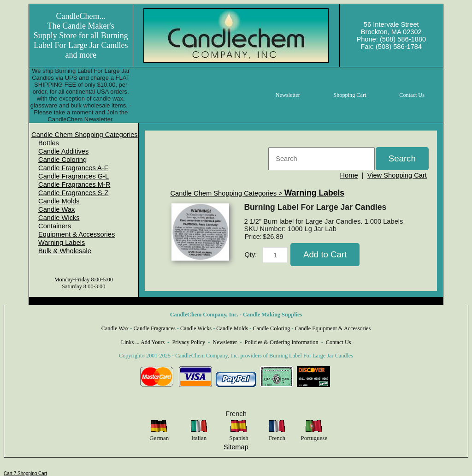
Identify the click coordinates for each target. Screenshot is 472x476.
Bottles (49, 143)
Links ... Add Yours (143, 342)
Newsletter (225, 342)
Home (349, 175)
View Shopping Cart (397, 175)
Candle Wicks (59, 218)
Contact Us (339, 342)
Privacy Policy (189, 342)
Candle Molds (59, 201)
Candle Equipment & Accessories (333, 328)
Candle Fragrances (154, 328)
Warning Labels (62, 243)
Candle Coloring (62, 160)
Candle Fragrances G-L (74, 176)
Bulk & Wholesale (65, 251)
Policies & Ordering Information (282, 342)
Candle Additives (63, 151)
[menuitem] (85, 135)
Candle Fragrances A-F (73, 168)
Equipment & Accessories (77, 234)
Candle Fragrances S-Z (73, 193)
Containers (55, 226)
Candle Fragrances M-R (74, 184)
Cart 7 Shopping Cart (25, 473)
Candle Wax (56, 209)
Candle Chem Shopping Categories (85, 135)
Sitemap (236, 447)
